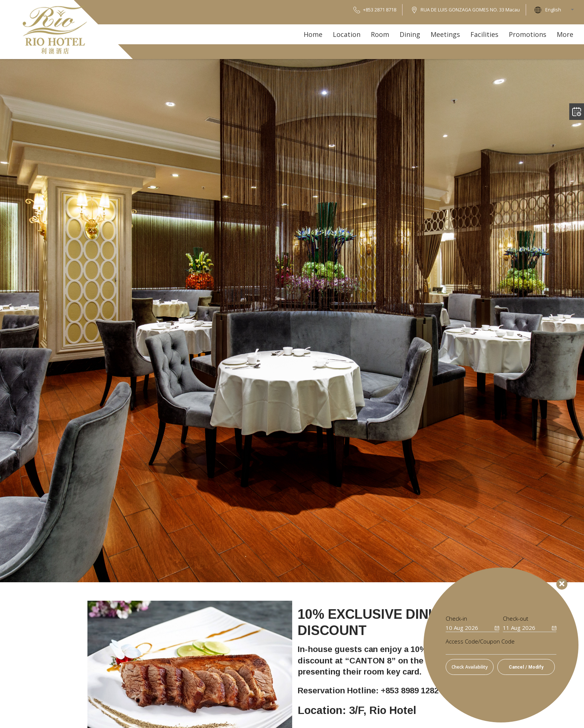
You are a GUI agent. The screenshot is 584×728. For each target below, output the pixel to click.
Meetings (445, 34)
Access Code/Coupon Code (480, 641)
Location (347, 34)
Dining (410, 34)
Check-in (456, 619)
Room (380, 34)
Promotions (528, 34)
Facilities (484, 34)
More (565, 34)
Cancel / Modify (526, 667)
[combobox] (562, 10)
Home (313, 34)
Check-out (516, 619)
